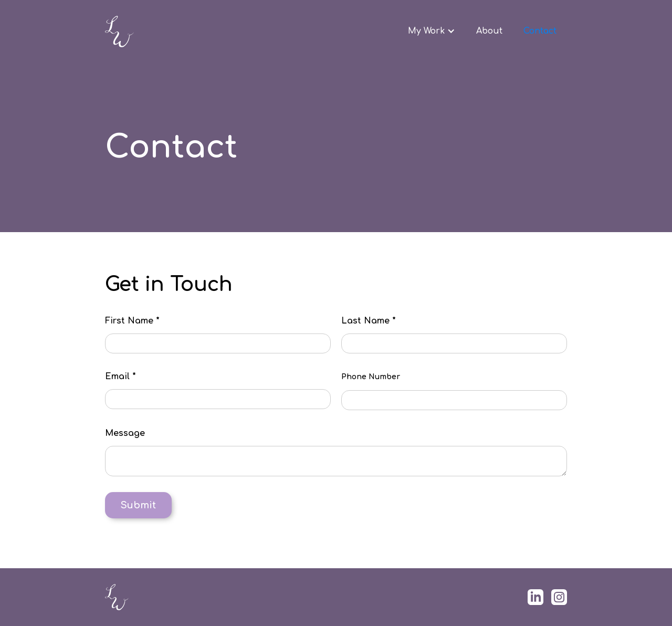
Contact (540, 31)
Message (125, 433)
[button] (432, 31)
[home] (181, 32)
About (489, 31)
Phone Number (371, 377)
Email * (120, 377)
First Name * (132, 321)
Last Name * (369, 321)
